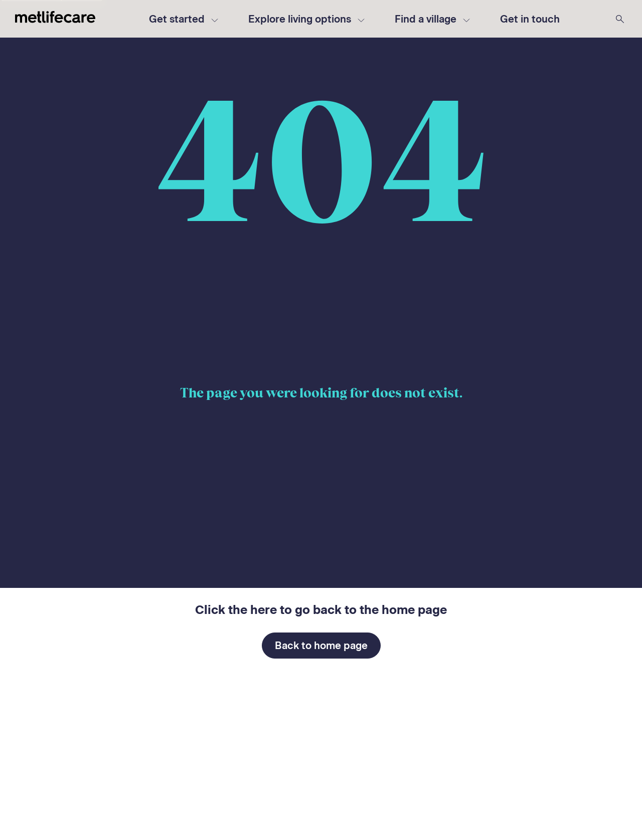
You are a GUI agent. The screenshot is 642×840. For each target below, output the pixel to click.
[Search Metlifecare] (620, 19)
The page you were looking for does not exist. (321, 393)
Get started (184, 19)
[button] (530, 19)
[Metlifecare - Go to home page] (55, 19)
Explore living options (306, 19)
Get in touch (530, 19)
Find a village (432, 19)
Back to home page (321, 646)
